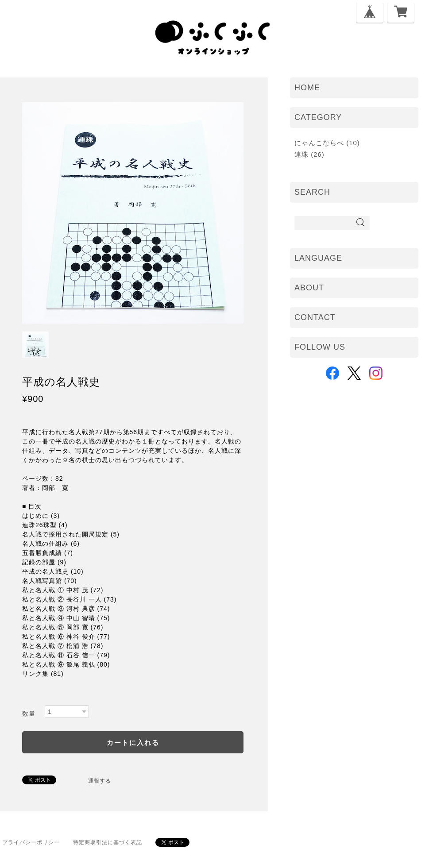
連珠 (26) (309, 154)
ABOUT (309, 288)
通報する (100, 781)
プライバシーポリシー (31, 842)
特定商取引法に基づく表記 (108, 842)
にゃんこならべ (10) (327, 143)
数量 (29, 714)
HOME (307, 88)
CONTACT (315, 317)
